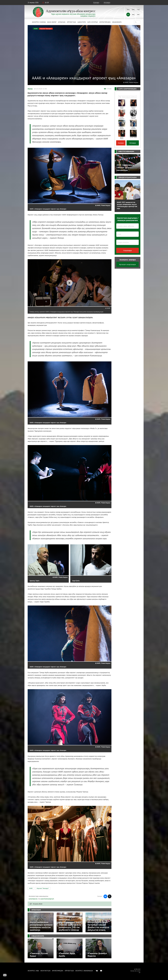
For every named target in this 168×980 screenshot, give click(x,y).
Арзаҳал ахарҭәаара (127, 264)
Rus (128, 9)
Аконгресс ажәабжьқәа (84, 971)
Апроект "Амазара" (46, 29)
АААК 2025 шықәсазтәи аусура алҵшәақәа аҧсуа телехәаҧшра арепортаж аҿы (127, 205)
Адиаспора (82, 22)
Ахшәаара (127, 250)
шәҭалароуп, (33, 899)
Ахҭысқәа (62, 22)
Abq (133, 15)
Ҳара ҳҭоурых (93, 22)
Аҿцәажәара (117, 22)
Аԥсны (30, 89)
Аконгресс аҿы (33, 971)
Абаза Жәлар (52, 22)
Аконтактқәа (45, 971)
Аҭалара (96, 2)
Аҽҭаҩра (107, 2)
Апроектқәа (71, 22)
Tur (138, 9)
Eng (133, 9)
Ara (138, 15)
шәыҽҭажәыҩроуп (47, 899)
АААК (36, 29)
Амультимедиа (105, 22)
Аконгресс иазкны (39, 22)
